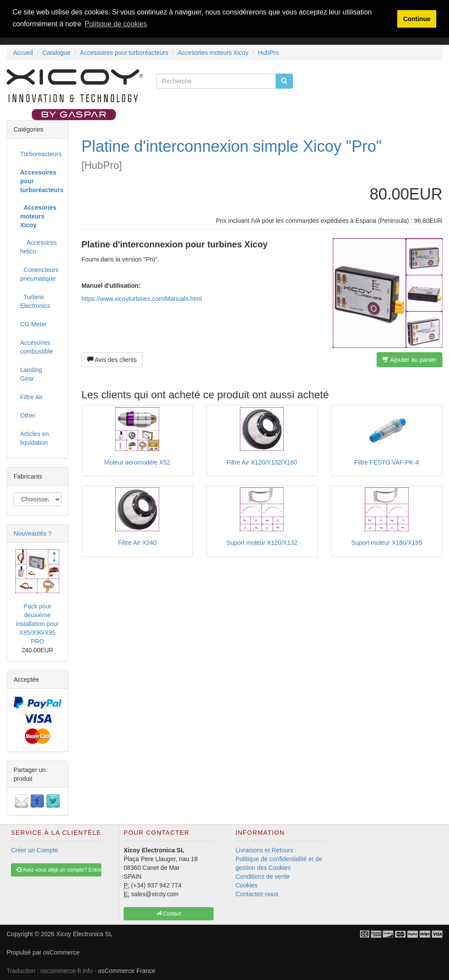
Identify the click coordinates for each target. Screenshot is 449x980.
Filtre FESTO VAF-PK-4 (387, 462)
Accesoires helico (38, 247)
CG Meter (34, 324)
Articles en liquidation (34, 438)
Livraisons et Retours (264, 850)
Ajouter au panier (410, 360)
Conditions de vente (263, 876)
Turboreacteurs (41, 154)
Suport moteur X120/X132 (262, 543)
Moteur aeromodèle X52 (137, 462)
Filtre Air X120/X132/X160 (262, 462)
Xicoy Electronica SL (84, 934)
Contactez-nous (257, 894)
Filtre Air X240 (137, 543)
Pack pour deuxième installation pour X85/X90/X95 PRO (37, 624)
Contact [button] (169, 914)
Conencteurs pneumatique (39, 274)
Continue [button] (417, 19)
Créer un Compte (34, 850)
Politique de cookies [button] (116, 24)
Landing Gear (31, 374)
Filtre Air (31, 397)
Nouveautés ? (32, 533)
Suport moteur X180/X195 (387, 543)
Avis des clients (112, 360)
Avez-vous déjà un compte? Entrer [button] (59, 870)
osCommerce (61, 952)
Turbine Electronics (35, 301)
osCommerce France (127, 971)
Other (28, 415)
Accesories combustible (37, 347)
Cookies (247, 885)
